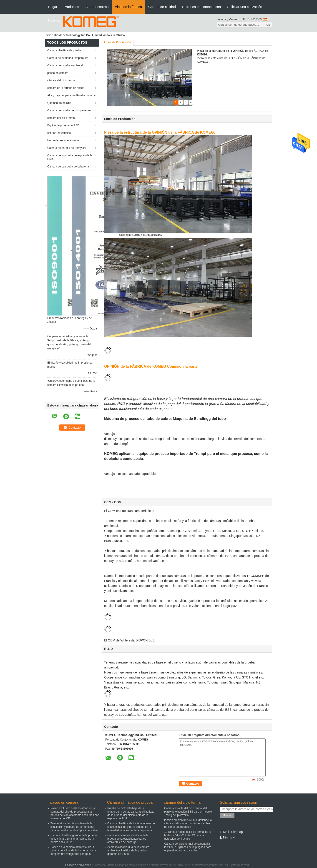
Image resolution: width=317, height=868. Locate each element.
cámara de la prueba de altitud (66, 88)
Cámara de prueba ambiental (65, 65)
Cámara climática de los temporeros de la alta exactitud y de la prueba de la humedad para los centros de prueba (131, 827)
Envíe (227, 815)
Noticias (54, 20)
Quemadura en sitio (59, 103)
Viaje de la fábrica (128, 7)
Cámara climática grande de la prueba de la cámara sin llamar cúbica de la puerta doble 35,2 (74, 839)
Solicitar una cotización (245, 7)
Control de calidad (162, 7)
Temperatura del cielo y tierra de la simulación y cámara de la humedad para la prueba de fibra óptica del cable (74, 827)
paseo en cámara (58, 73)
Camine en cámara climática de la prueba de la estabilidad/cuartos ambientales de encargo (128, 839)
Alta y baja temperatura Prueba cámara (71, 95)
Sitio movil (228, 838)
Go (268, 25)
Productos (71, 7)
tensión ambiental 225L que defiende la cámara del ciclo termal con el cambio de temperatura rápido (188, 823)
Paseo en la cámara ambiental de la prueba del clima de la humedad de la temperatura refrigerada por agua (73, 851)
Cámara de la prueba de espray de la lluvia (70, 157)
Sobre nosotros (97, 7)
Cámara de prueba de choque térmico (70, 110)
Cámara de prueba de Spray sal (67, 148)
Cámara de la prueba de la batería (68, 167)
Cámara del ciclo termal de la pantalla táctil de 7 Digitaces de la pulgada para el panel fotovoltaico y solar (188, 847)
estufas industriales (59, 133)
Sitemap (237, 832)
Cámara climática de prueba (64, 50)
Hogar (53, 7)
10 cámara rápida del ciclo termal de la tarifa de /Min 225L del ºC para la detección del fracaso (188, 835)
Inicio (48, 35)
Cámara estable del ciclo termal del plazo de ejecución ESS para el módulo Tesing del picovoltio (188, 812)
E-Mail (224, 832)
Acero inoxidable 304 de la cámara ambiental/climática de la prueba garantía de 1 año (128, 851)
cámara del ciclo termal (61, 80)
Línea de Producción (118, 42)
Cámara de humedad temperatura (68, 58)
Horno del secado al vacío (63, 140)
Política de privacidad (78, 865)
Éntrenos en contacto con (201, 7)
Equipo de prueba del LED (63, 125)
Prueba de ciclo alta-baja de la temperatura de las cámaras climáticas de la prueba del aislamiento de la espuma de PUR (131, 813)
